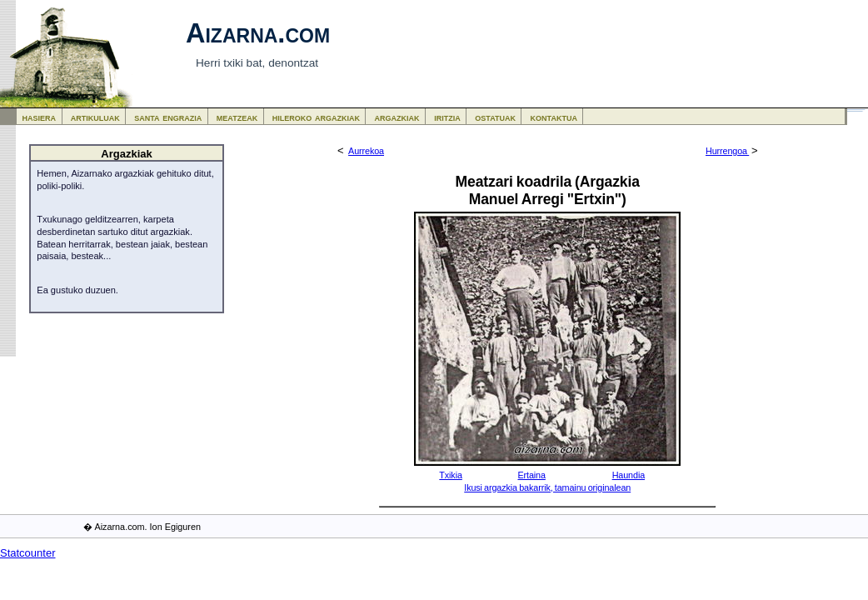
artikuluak (95, 117)
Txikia (451, 475)
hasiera (40, 117)
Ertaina (531, 475)
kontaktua (554, 117)
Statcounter (28, 553)
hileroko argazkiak (316, 117)
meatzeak (237, 117)
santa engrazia (168, 117)
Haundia (629, 475)
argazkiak (397, 117)
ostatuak (495, 117)
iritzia (447, 117)
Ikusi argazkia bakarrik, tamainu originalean (547, 487)
